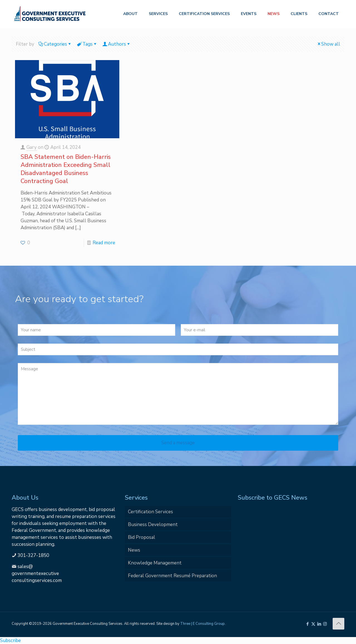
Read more (104, 243)
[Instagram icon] (325, 624)
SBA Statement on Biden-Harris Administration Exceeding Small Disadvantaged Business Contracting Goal (66, 169)
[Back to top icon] (338, 624)
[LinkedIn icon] (319, 624)
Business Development (153, 525)
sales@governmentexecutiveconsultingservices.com (37, 573)
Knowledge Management (155, 563)
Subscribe (10, 641)
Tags (87, 44)
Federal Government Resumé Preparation (172, 576)
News (134, 550)
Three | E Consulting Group (202, 624)
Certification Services (150, 512)
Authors (117, 44)
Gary (32, 147)
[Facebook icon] (307, 624)
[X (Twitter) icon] (313, 624)
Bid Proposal (142, 537)
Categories (55, 44)
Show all (328, 44)
